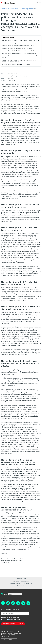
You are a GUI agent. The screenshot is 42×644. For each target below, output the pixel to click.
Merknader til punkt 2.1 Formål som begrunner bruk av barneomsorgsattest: (21, 40)
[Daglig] (2, 620)
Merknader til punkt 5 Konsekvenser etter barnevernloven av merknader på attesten (21, 57)
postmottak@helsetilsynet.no (9, 638)
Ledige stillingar (21, 579)
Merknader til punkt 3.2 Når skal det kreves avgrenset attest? (17, 48)
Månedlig (17, 619)
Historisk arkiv (21, 586)
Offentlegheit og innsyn (21, 588)
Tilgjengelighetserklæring (21, 581)
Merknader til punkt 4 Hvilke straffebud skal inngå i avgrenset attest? (19, 53)
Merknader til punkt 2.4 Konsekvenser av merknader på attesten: (18, 46)
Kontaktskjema (5, 636)
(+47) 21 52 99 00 (11, 635)
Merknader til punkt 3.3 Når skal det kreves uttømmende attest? (18, 51)
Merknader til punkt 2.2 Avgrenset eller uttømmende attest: (17, 43)
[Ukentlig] (8, 620)
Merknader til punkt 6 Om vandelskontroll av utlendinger (16, 64)
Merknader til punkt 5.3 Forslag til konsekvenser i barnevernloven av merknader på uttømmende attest (19, 61)
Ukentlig (10, 619)
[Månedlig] (15, 620)
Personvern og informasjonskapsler (21, 583)
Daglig (3, 619)
